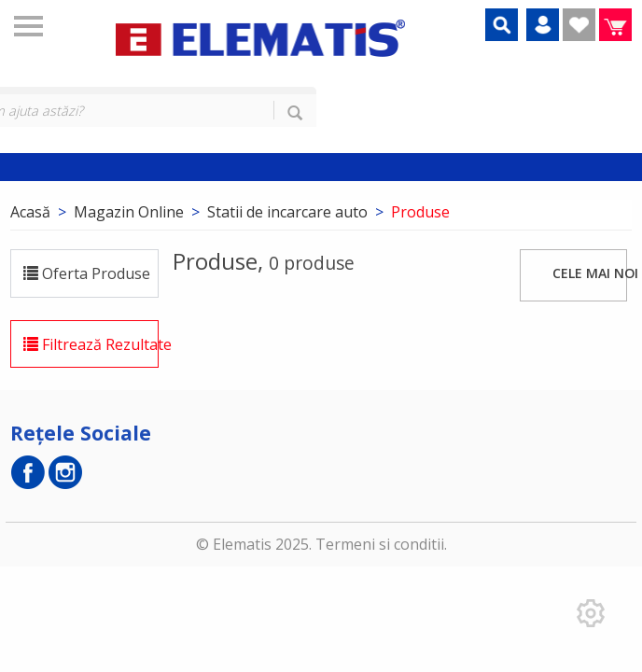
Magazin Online (129, 212)
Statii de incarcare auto (287, 212)
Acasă (30, 212)
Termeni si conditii (380, 544)
